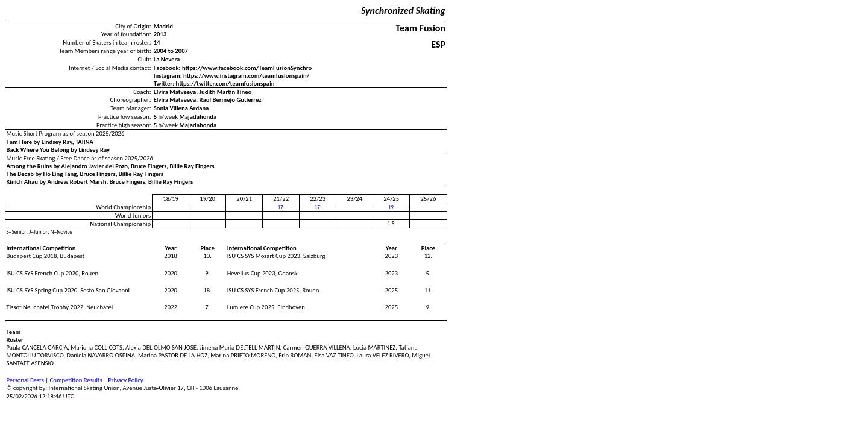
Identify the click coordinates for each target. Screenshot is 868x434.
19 (391, 207)
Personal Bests (25, 380)
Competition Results (76, 380)
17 (280, 207)
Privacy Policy (125, 380)
